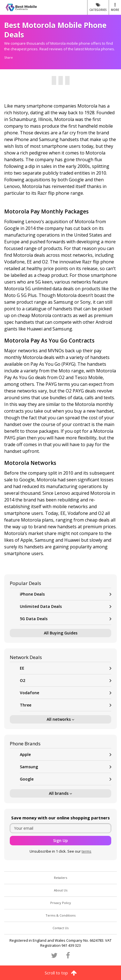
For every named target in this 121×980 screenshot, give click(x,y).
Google (66, 779)
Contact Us (60, 928)
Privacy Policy (61, 903)
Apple (66, 754)
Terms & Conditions (60, 915)
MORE (115, 7)
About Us (61, 890)
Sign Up (60, 840)
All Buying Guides (61, 633)
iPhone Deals (66, 594)
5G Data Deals (66, 619)
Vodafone (66, 693)
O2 (66, 680)
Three (66, 705)
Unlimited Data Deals (66, 606)
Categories (98, 7)
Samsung (66, 767)
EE (66, 668)
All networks (60, 719)
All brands (60, 793)
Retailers (60, 878)
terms (86, 851)
